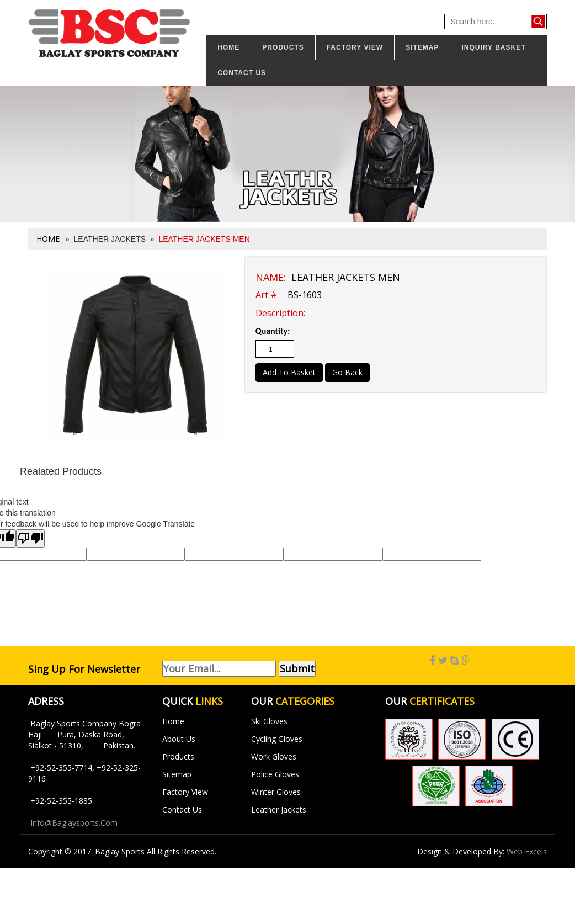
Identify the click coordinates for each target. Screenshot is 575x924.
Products (283, 47)
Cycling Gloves (277, 739)
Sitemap (422, 47)
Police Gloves (275, 774)
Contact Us (182, 809)
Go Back (347, 372)
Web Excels (527, 851)
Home (228, 47)
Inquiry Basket (493, 47)
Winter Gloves (276, 792)
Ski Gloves (269, 721)
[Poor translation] (30, 538)
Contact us (242, 73)
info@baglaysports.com (74, 823)
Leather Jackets (279, 809)
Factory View (355, 47)
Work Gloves (274, 756)
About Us (179, 739)
